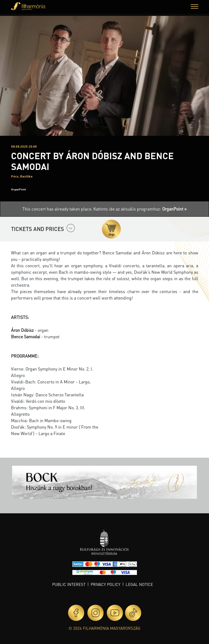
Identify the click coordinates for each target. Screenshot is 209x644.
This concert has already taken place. (58, 209)
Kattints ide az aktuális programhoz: (140, 209)
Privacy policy (106, 584)
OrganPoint (18, 189)
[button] (194, 7)
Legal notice (139, 584)
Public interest (69, 584)
